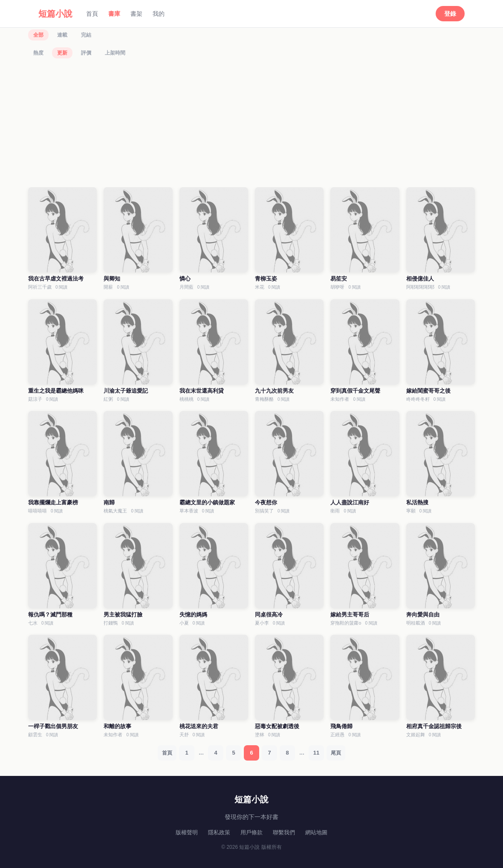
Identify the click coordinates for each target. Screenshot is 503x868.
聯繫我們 (284, 832)
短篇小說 (55, 14)
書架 (136, 14)
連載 (62, 35)
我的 (159, 14)
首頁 (92, 14)
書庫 (114, 14)
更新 (62, 53)
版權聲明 (187, 832)
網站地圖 (316, 832)
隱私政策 (219, 832)
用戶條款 (251, 832)
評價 (86, 53)
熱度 (38, 53)
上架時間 (115, 53)
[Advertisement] (251, 124)
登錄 (450, 14)
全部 (38, 35)
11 (316, 753)
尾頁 (336, 753)
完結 (86, 35)
